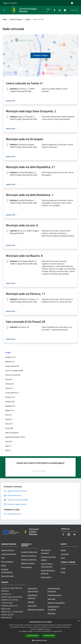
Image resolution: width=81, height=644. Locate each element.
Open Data (52, 613)
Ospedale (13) (10, 406)
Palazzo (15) (9, 410)
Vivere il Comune (16, 19)
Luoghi (28, 19)
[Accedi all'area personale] (72, 3)
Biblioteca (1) (10, 362)
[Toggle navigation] (4, 10)
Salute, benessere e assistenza (48, 572)
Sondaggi (31, 602)
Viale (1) (8, 446)
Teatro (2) (9, 441)
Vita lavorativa (26, 567)
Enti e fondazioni (7, 562)
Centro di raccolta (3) (13, 375)
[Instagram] (59, 10)
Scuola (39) (9, 428)
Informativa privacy (55, 595)
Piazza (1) (9, 419)
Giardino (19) (10, 402)
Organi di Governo (8, 550)
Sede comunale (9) (12, 433)
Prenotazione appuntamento (33, 590)
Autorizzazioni (46, 577)
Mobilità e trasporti (28, 563)
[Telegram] (64, 10)
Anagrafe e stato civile (29, 552)
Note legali (51, 599)
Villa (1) (8, 450)
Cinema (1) (9, 388)
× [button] (79, 621)
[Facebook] (54, 10)
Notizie (63, 550)
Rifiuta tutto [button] (49, 636)
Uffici (3, 558)
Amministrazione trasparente (54, 590)
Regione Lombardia (10, 3)
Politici (4, 565)
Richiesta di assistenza (36, 609)
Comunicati (65, 554)
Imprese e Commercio (29, 556)
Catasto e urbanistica (29, 559)
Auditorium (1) (10, 357)
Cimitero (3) (9, 384)
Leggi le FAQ (32, 606)
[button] (40, 640)
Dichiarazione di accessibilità (53, 608)
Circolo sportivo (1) (12, 393)
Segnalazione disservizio (32, 597)
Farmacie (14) (10, 397)
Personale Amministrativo (7, 571)
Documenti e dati (7, 576)
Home (5, 19)
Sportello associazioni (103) (15, 437)
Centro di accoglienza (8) (14, 370)
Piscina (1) (9, 424)
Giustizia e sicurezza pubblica (48, 558)
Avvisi (63, 558)
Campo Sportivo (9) (12, 366)
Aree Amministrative (9, 554)
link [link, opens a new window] (61, 631)
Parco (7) (8, 415)
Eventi (63, 572)
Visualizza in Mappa (40, 55)
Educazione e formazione (46, 552)
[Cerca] (77, 10)
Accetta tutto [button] (32, 636)
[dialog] (40, 631)
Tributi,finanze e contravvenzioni (47, 565)
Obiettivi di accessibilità (56, 603)
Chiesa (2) (9, 379)
